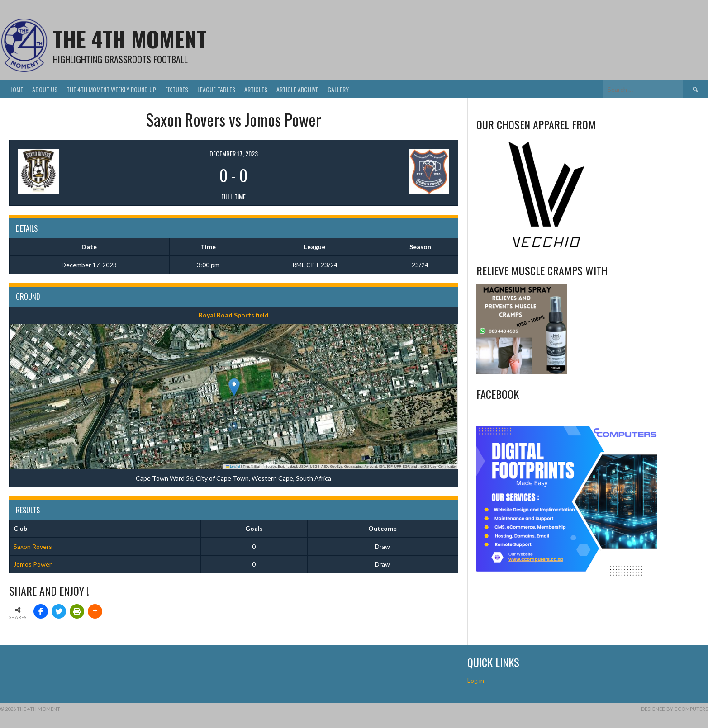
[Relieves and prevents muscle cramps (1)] (522, 372)
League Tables (216, 89)
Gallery (338, 89)
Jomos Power (33, 564)
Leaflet (233, 466)
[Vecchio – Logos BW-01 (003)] (546, 248)
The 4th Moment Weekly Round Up (111, 89)
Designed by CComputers (675, 709)
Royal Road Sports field (234, 315)
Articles (256, 89)
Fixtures (177, 89)
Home (16, 89)
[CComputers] (567, 575)
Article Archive (297, 89)
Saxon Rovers (33, 546)
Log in (476, 680)
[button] (234, 387)
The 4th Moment (130, 39)
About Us (45, 89)
